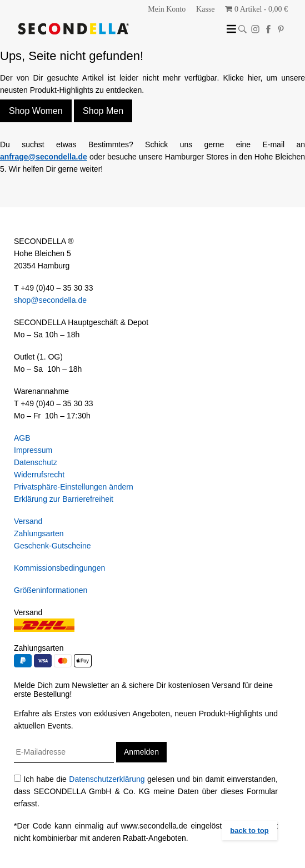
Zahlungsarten (39, 533)
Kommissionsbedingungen (59, 568)
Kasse (205, 9)
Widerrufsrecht (39, 475)
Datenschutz (36, 462)
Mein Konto (167, 9)
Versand (28, 521)
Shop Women (36, 111)
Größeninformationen (51, 590)
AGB (22, 438)
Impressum (33, 450)
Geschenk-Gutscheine (52, 546)
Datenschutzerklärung (107, 779)
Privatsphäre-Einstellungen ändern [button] (74, 487)
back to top (249, 830)
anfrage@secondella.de (44, 157)
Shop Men (103, 111)
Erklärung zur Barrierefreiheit (64, 499)
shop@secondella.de (50, 300)
